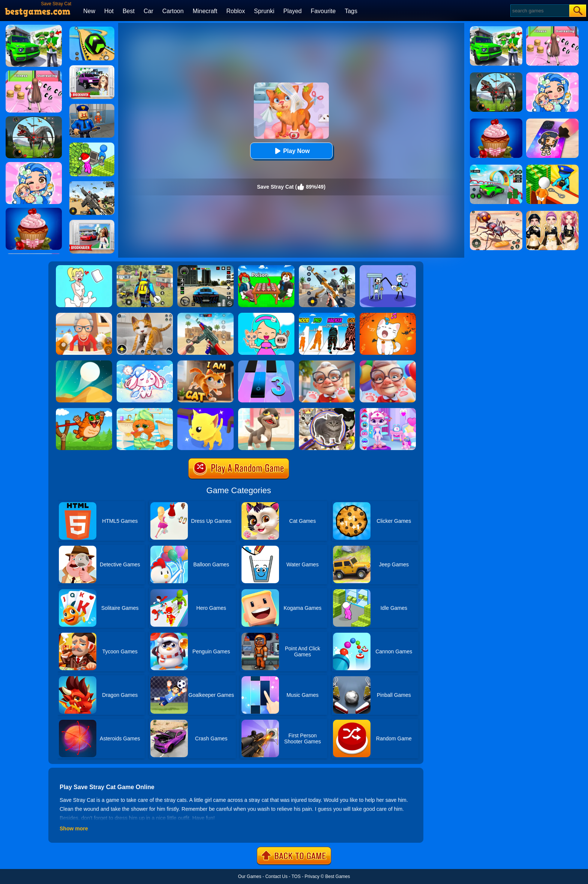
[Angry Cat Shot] (84, 411)
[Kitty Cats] (266, 411)
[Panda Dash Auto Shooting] (327, 268)
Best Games (337, 876)
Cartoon (173, 11)
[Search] (539, 11)
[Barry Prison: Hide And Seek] (92, 107)
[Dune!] (84, 363)
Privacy (312, 876)
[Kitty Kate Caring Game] (388, 411)
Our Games (250, 876)
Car (148, 11)
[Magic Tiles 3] (266, 363)
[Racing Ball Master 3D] (92, 29)
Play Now (291, 151)
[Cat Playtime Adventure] (327, 363)
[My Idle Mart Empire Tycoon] (92, 145)
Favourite (323, 11)
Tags (351, 11)
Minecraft (205, 11)
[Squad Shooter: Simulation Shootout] (92, 184)
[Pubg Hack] (145, 268)
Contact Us (276, 876)
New (89, 11)
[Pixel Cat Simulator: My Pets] (145, 315)
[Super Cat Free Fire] (205, 315)
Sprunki (264, 11)
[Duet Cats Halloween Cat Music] (388, 315)
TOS (296, 876)
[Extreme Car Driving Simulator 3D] (205, 268)
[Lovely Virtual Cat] (145, 411)
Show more (74, 828)
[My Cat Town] (266, 315)
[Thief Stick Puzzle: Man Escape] (388, 268)
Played (293, 11)
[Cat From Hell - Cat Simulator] (388, 363)
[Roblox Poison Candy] (266, 268)
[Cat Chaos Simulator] (205, 363)
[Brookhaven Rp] (92, 222)
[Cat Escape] (205, 411)
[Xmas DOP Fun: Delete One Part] (84, 268)
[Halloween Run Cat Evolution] (327, 315)
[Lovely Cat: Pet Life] (145, 363)
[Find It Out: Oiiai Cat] (327, 411)
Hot (109, 11)
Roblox (235, 11)
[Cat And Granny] (84, 315)
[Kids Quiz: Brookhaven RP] (92, 68)
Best (129, 11)
